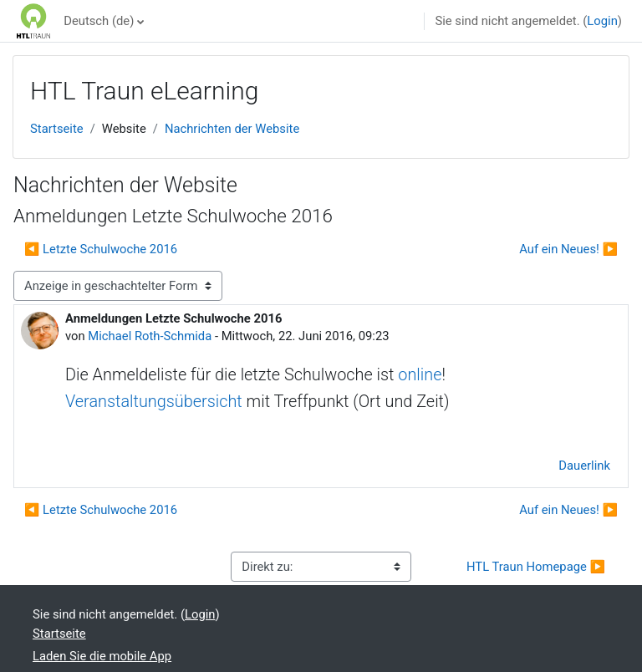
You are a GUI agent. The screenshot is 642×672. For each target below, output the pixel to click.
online (420, 375)
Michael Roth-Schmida (150, 336)
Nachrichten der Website (232, 129)
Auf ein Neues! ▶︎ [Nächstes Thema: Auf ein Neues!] (568, 249)
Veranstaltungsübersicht (154, 402)
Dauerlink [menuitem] (584, 466)
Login (602, 21)
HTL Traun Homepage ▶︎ (536, 567)
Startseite (57, 129)
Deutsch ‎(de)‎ (99, 21)
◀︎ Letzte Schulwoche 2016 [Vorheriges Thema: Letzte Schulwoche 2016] (101, 249)
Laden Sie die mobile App (102, 656)
